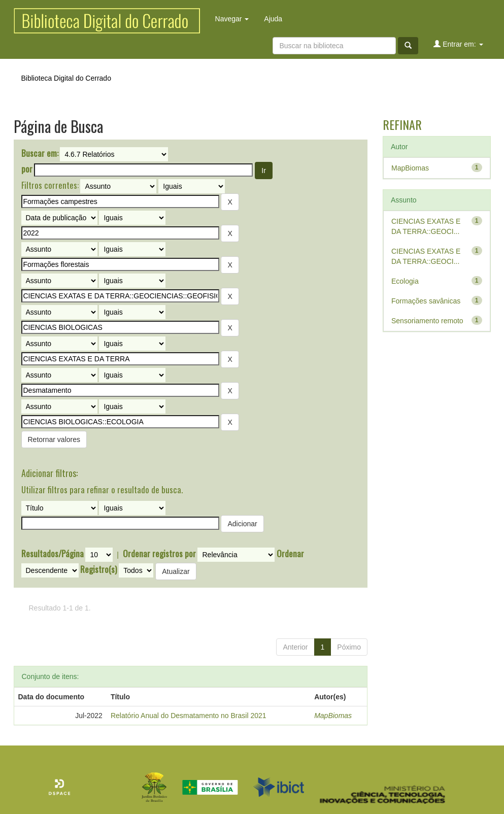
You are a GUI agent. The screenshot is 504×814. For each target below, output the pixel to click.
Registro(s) (98, 569)
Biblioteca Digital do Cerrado (66, 78)
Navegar (232, 19)
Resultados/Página (53, 554)
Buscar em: (40, 153)
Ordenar (290, 554)
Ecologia (405, 281)
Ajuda (273, 19)
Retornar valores (54, 439)
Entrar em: (458, 44)
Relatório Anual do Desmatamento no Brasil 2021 (189, 716)
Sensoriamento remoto (427, 321)
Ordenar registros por (159, 554)
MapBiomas (333, 716)
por (27, 169)
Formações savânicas (426, 301)
